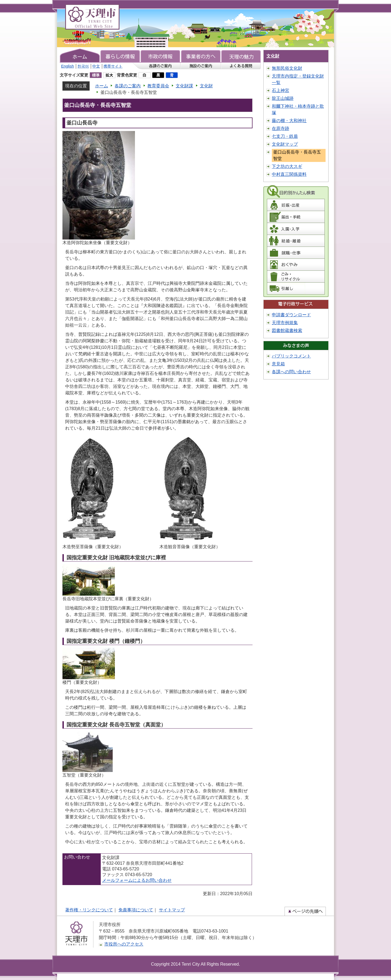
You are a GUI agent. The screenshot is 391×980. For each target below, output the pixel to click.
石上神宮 (280, 90)
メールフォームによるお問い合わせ (137, 880)
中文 (96, 66)
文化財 (206, 86)
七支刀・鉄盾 (285, 136)
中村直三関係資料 (289, 174)
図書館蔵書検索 (287, 331)
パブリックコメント (291, 356)
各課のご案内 (128, 86)
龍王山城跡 (283, 98)
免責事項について (136, 910)
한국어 (83, 66)
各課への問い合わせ (291, 372)
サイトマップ (172, 910)
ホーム (102, 86)
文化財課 (184, 86)
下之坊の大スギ (287, 166)
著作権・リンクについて (89, 910)
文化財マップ (285, 144)
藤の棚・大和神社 (289, 121)
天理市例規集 (285, 323)
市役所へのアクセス (124, 944)
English (67, 66)
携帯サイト (113, 66)
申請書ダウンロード (291, 315)
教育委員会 (158, 86)
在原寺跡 (280, 128)
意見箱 (278, 364)
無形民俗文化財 (287, 68)
